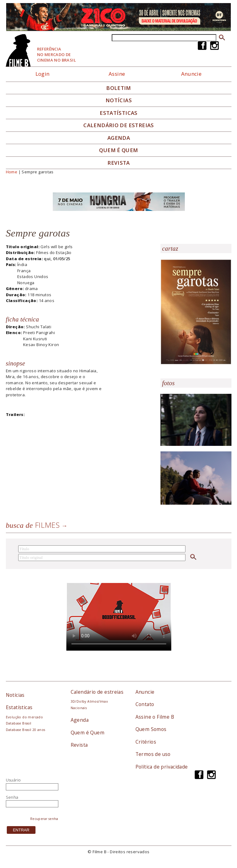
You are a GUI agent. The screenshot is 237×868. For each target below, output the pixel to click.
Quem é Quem (87, 733)
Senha (12, 797)
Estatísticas (119, 113)
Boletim (119, 88)
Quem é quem (118, 150)
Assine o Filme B (155, 717)
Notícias (119, 100)
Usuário (13, 780)
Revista (119, 163)
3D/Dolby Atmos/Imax (89, 701)
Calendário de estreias (97, 692)
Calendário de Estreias (119, 125)
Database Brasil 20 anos (26, 730)
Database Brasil (19, 723)
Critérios (146, 742)
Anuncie (191, 74)
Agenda (119, 138)
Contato (145, 704)
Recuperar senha (44, 819)
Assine (117, 74)
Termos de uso (153, 754)
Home (12, 172)
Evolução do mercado (24, 717)
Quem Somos (151, 729)
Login (43, 74)
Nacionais (79, 708)
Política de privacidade (162, 767)
